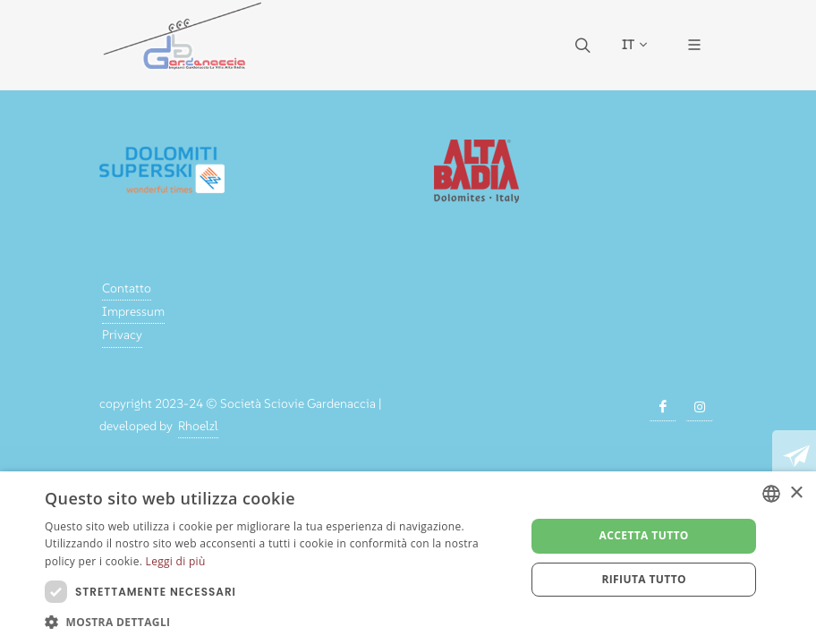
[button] (278, 622)
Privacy (122, 335)
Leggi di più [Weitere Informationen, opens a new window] (176, 561)
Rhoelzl (198, 426)
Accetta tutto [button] (644, 535)
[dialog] (408, 558)
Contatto (127, 288)
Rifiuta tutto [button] (644, 579)
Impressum (133, 311)
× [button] (796, 493)
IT (634, 45)
